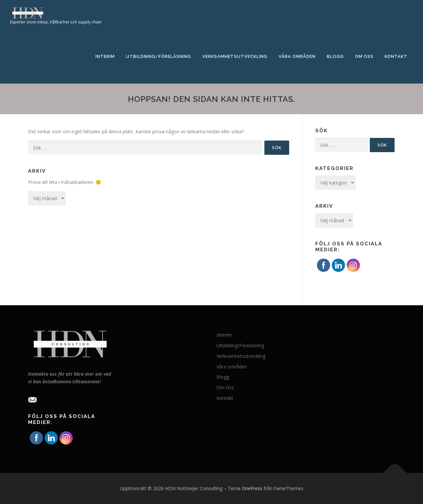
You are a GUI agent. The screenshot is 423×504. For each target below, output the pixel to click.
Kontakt (396, 56)
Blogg (335, 56)
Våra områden (297, 56)
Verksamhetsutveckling (235, 56)
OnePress (252, 488)
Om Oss (364, 56)
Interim (105, 56)
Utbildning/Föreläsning (158, 56)
